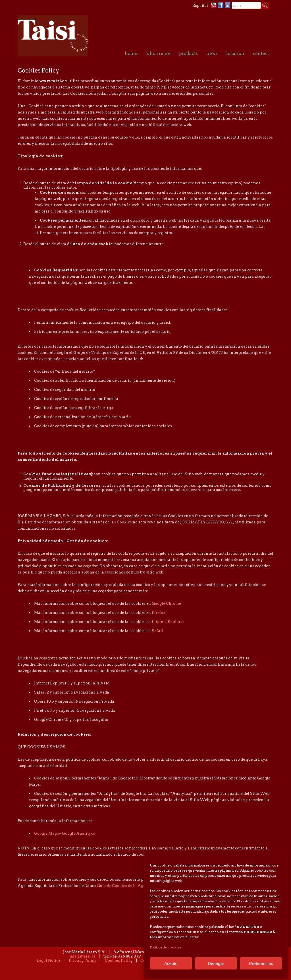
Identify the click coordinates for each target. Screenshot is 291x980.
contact (261, 53)
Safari (158, 631)
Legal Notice (48, 961)
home (131, 53)
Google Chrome (166, 604)
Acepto (171, 963)
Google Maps (47, 834)
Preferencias (261, 963)
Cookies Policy (119, 961)
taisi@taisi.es (82, 957)
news (212, 53)
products (188, 53)
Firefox (159, 613)
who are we (158, 53)
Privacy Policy (83, 961)
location (235, 53)
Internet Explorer (168, 622)
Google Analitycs (78, 834)
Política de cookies (166, 947)
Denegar (216, 963)
